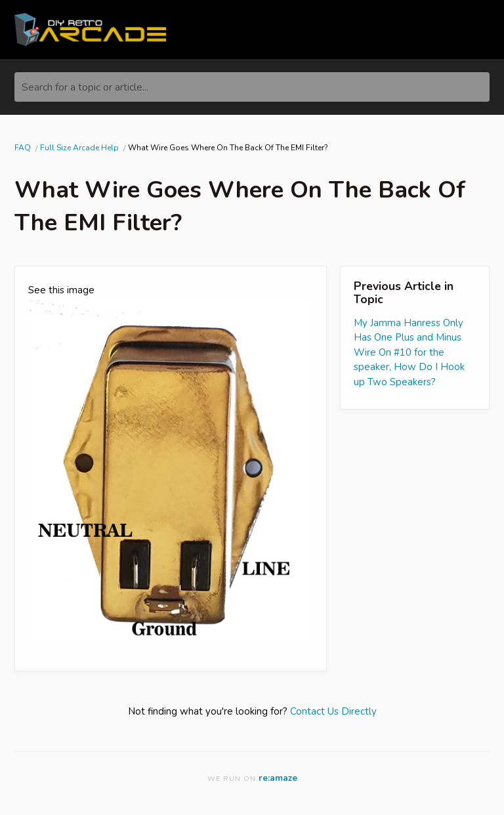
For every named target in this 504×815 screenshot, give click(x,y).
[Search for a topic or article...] (252, 87)
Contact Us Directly (333, 711)
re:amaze (278, 778)
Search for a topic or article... (85, 87)
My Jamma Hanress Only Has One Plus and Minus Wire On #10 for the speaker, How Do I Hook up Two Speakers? (409, 352)
